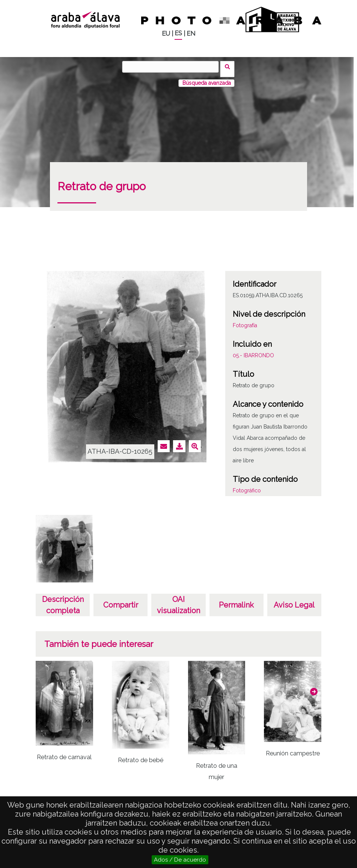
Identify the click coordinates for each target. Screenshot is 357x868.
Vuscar (230, 66)
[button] (314, 687)
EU (166, 34)
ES (178, 33)
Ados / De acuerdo (180, 860)
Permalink (236, 600)
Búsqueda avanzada (207, 78)
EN (191, 34)
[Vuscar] (173, 67)
